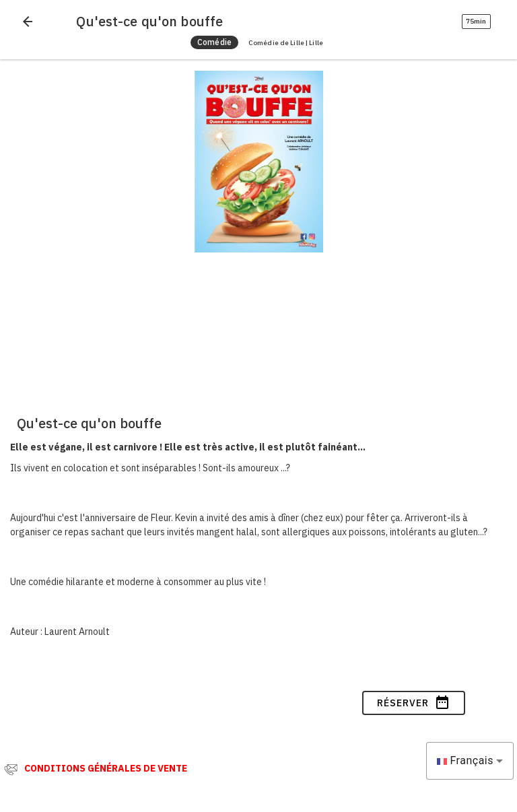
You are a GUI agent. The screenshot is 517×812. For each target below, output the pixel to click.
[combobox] (470, 761)
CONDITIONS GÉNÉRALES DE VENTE (106, 768)
